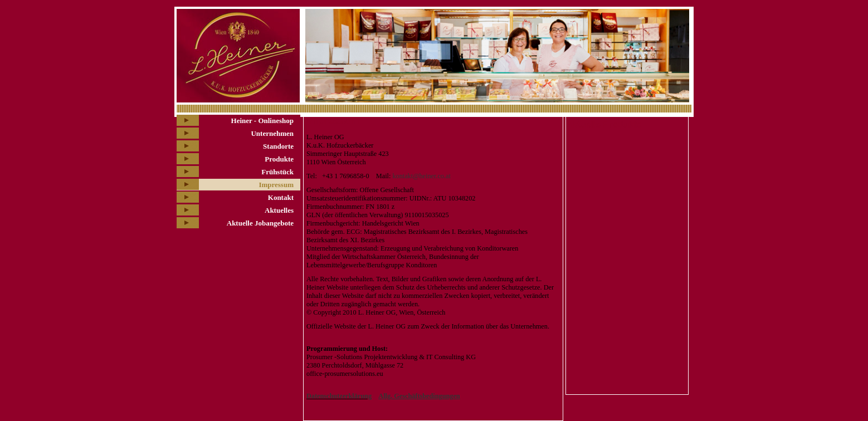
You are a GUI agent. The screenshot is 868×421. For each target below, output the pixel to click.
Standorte (278, 146)
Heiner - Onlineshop (262, 121)
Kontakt (281, 197)
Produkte (279, 159)
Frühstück (277, 172)
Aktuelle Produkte (604, 124)
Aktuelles (279, 210)
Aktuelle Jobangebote (260, 223)
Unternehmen (272, 133)
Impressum (276, 185)
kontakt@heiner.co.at (421, 176)
